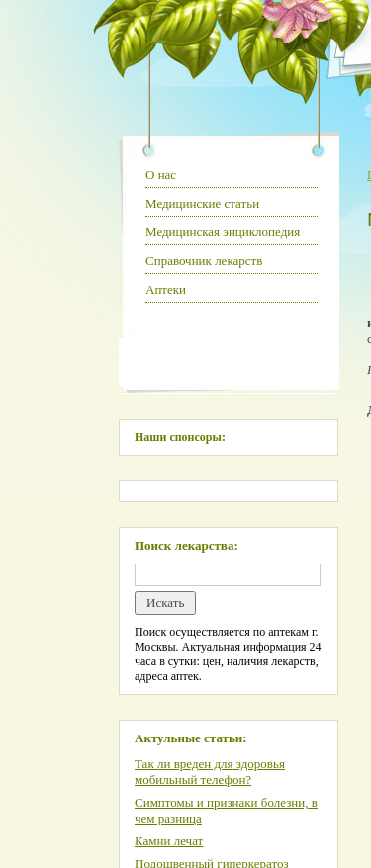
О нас (161, 174)
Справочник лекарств (204, 260)
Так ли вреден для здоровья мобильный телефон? (210, 772)
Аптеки (166, 289)
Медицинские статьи (202, 203)
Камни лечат (169, 841)
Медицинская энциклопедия (223, 232)
